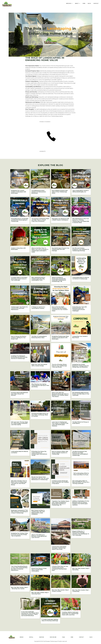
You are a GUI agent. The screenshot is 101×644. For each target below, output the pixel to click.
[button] (69, 3)
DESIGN (22, 637)
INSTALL (31, 637)
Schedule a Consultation (45, 122)
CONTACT (96, 3)
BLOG (89, 3)
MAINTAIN (42, 637)
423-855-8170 (43, 151)
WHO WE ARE (53, 637)
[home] (7, 4)
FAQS (63, 637)
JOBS (84, 3)
